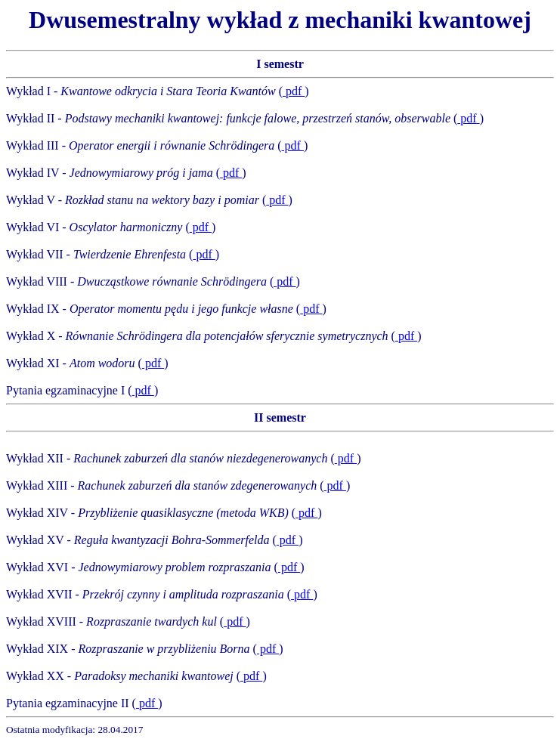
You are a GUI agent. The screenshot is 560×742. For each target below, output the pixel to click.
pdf (294, 91)
